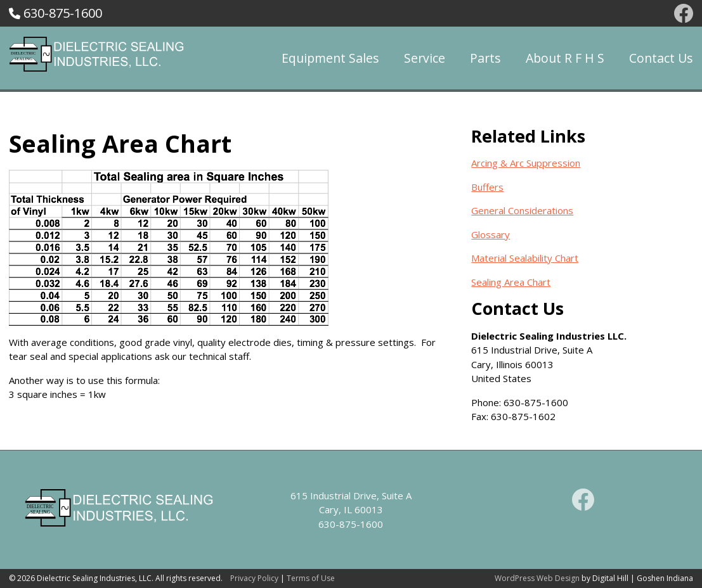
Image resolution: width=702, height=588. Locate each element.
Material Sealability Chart (525, 258)
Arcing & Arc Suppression (526, 163)
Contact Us (661, 58)
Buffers (487, 187)
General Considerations (522, 210)
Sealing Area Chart (511, 282)
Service (425, 58)
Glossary (491, 234)
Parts (485, 58)
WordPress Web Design (537, 578)
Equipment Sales (330, 58)
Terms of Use (311, 578)
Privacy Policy (254, 578)
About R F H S (565, 58)
